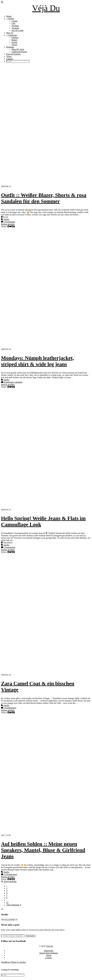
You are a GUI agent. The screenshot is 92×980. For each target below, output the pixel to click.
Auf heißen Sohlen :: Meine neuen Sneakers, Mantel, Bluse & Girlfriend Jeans (43, 850)
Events (14, 42)
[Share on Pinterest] (13, 226)
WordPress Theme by (13, 962)
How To (10, 33)
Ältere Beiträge (9, 882)
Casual (14, 21)
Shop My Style (18, 49)
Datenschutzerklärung (49, 953)
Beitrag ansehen (8, 224)
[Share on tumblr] (14, 226)
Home (9, 16)
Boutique (10, 47)
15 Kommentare (9, 874)
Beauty (15, 40)
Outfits (6, 219)
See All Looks (18, 30)
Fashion (15, 38)
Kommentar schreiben (12, 382)
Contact (10, 59)
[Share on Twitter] (11, 226)
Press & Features (13, 54)
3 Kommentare (9, 708)
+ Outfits (10, 19)
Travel (14, 45)
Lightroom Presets (19, 52)
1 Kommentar (8, 222)
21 (7, 903)
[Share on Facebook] (8, 226)
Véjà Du (46, 8)
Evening (15, 26)
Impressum (49, 951)
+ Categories (12, 35)
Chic (14, 23)
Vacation (15, 28)
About (9, 56)
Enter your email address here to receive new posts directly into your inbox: (33, 930)
